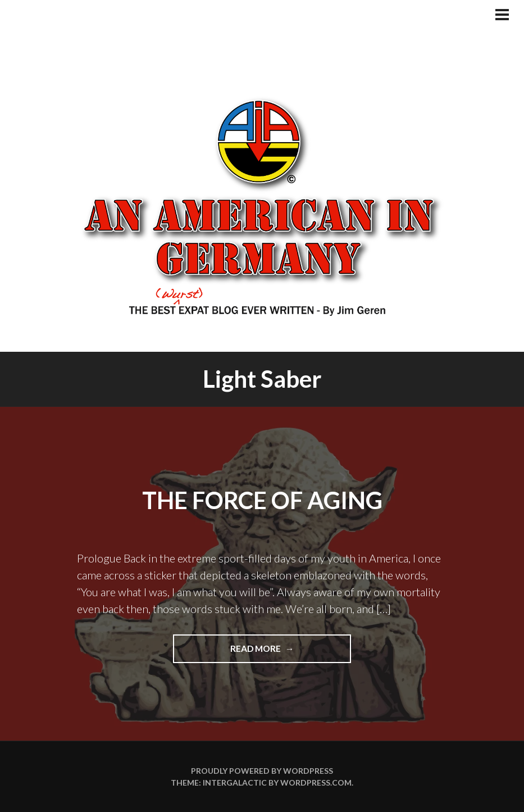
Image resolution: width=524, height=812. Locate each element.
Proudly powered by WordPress (262, 771)
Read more (272, 652)
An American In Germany (262, 205)
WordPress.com (316, 782)
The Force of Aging (262, 500)
